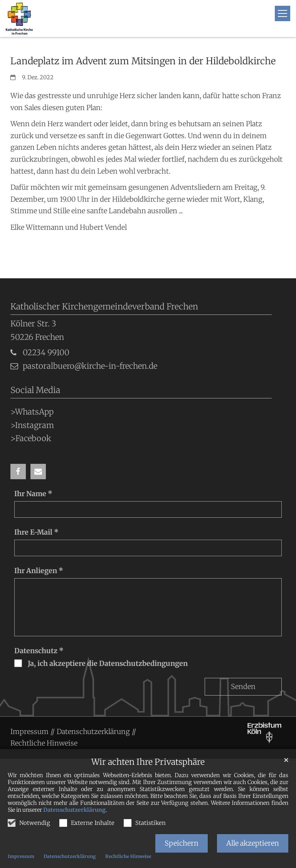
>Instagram (32, 425)
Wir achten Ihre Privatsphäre (148, 762)
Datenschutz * (39, 651)
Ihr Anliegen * (39, 571)
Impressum (21, 856)
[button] (18, 472)
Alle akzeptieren (253, 843)
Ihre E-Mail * (36, 532)
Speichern (182, 843)
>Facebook (31, 438)
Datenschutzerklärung (74, 810)
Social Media (35, 390)
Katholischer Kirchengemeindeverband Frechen (104, 307)
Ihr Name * (33, 494)
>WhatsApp (32, 412)
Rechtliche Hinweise (128, 856)
